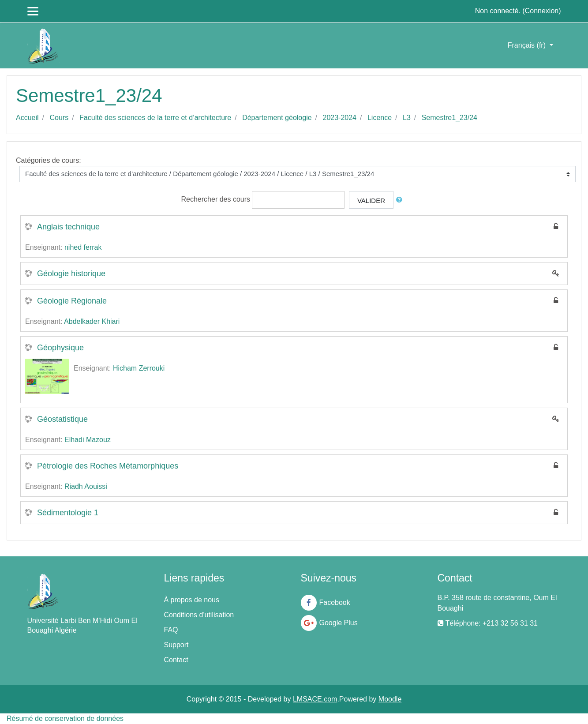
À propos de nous (192, 600)
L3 (407, 118)
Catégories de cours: (49, 160)
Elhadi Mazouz (88, 440)
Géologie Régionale (72, 301)
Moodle (390, 699)
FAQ (171, 630)
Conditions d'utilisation (199, 615)
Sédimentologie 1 (68, 513)
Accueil (27, 118)
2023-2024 (340, 118)
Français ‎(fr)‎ (528, 45)
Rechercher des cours (216, 199)
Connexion (542, 11)
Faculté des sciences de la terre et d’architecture (155, 118)
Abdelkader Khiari (92, 321)
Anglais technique (68, 227)
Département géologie (277, 118)
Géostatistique (62, 419)
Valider (371, 201)
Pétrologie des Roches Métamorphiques (108, 466)
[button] (401, 200)
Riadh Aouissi (86, 486)
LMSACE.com (315, 699)
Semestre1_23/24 (449, 118)
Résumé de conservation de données (65, 718)
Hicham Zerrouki (139, 368)
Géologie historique (71, 274)
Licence (380, 118)
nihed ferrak (83, 247)
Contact (176, 660)
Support (176, 645)
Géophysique (60, 348)
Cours (59, 118)
